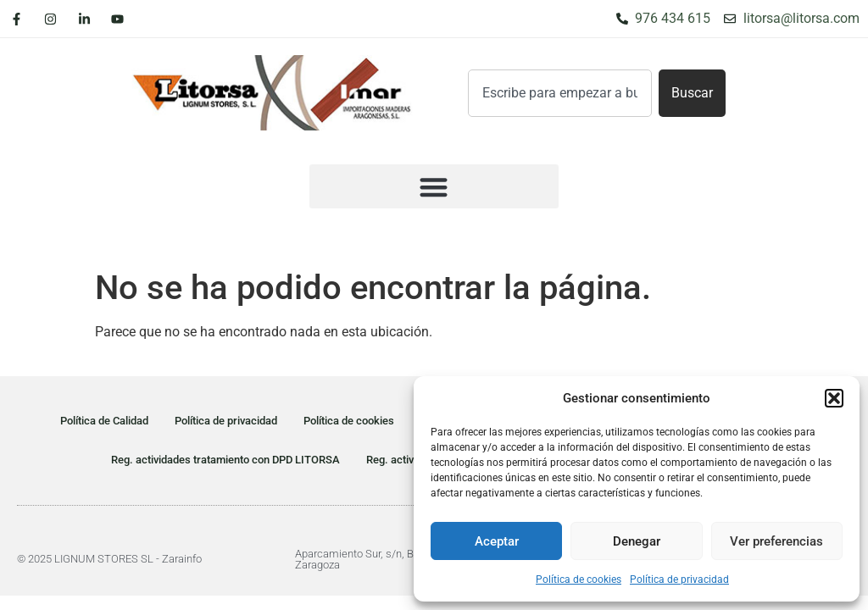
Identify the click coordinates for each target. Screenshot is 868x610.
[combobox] (560, 93)
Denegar (637, 541)
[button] (834, 398)
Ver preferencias (776, 541)
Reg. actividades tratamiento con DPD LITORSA (225, 460)
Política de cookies (579, 579)
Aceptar (497, 541)
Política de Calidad (104, 421)
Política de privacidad (679, 579)
